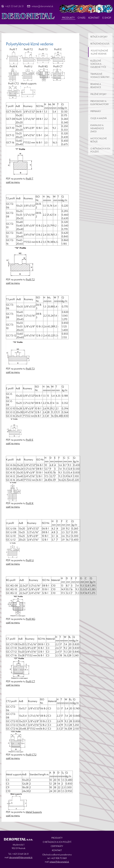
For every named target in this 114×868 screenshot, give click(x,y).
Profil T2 (30, 279)
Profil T (30, 179)
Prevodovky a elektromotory (100, 103)
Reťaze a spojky (99, 37)
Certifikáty (57, 846)
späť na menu (13, 182)
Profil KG (31, 619)
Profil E (30, 440)
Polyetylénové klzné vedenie (99, 52)
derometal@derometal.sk (21, 857)
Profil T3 (30, 369)
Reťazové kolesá (100, 44)
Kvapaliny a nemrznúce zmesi (97, 128)
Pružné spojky (98, 94)
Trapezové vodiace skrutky (100, 75)
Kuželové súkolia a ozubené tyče (98, 64)
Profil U (30, 560)
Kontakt (94, 18)
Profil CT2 (31, 755)
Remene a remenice (96, 86)
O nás (81, 18)
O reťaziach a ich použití (100, 150)
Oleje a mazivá (99, 118)
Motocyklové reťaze (99, 140)
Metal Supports (34, 812)
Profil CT (30, 681)
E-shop (107, 18)
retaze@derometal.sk (42, 6)
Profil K (30, 503)
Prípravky (96, 111)
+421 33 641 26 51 (14, 6)
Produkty (68, 18)
